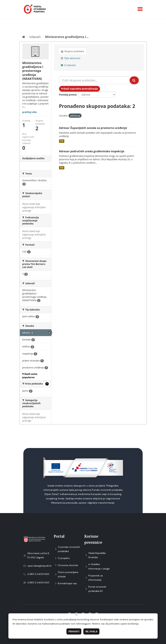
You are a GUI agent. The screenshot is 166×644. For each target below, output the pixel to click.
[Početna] (24, 37)
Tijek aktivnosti (71, 58)
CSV (62, 141)
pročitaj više (30, 112)
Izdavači (35, 37)
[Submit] (134, 80)
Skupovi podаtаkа (73, 51)
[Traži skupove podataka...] (94, 80)
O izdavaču (69, 65)
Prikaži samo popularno (30, 376)
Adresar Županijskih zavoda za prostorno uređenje (93, 128)
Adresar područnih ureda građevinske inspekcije (92, 151)
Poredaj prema (68, 95)
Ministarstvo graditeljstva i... (67, 37)
